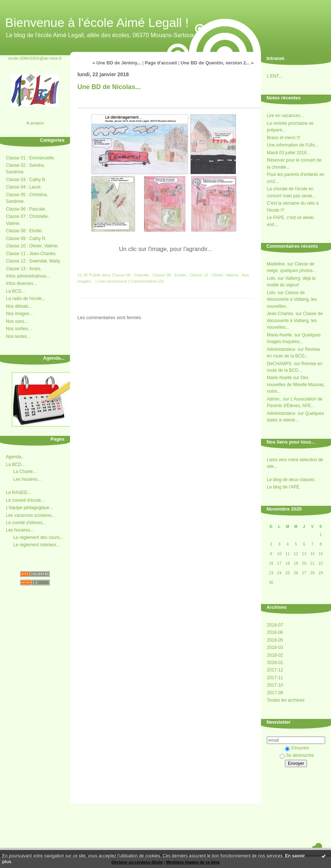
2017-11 (275, 678)
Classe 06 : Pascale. (26, 209)
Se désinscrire (297, 755)
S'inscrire (297, 748)
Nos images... (19, 314)
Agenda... (15, 457)
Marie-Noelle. (280, 335)
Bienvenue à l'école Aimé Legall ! (97, 22)
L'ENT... (275, 76)
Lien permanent (112, 281)
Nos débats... (19, 306)
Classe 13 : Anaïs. (24, 269)
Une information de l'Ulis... (293, 145)
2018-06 (275, 632)
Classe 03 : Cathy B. (26, 180)
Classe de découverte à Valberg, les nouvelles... (292, 299)
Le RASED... (18, 493)
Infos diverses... (21, 283)
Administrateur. (282, 349)
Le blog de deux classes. (291, 480)
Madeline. (276, 264)
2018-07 (275, 625)
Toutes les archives (286, 700)
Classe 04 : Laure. (24, 187)
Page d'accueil (161, 63)
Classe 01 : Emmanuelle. (30, 158)
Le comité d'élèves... (26, 523)
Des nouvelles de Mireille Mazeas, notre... (296, 384)
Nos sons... (17, 321)
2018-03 (275, 648)
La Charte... (25, 472)
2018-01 (275, 663)
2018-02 (275, 655)
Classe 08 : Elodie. (24, 231)
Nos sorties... (19, 329)
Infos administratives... (28, 276)
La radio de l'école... (26, 299)
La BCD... (15, 291)
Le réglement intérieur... (36, 545)
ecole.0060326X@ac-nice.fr (35, 58)
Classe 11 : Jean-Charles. (31, 254)
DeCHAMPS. (280, 364)
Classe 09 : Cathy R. (26, 239)
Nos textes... (18, 336)
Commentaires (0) (147, 281)
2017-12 (275, 670)
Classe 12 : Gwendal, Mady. (33, 261)
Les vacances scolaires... (31, 515)
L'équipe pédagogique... (29, 508)
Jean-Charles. (281, 314)
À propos (35, 123)
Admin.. (274, 399)
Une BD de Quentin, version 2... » (217, 63)
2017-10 (275, 685)
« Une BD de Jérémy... (117, 63)
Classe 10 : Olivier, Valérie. (32, 246)
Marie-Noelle (279, 378)
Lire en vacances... (285, 116)
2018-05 (275, 640)
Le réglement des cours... (38, 537)
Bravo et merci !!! (284, 138)
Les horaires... (27, 479)
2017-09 (275, 693)
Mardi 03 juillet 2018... (288, 153)
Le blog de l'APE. (284, 487)
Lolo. (272, 278)
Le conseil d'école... (25, 500)
